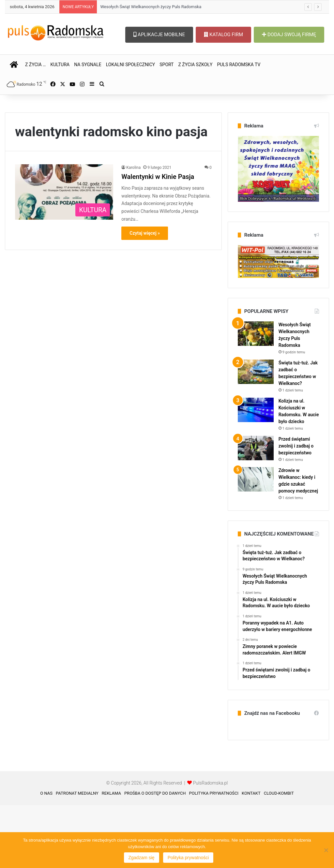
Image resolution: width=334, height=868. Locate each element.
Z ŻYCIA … (35, 65)
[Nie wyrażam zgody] (326, 850)
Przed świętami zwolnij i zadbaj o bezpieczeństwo (296, 509)
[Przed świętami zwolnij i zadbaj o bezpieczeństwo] (256, 511)
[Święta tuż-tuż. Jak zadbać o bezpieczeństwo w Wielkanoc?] (256, 435)
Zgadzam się (142, 858)
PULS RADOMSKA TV (239, 65)
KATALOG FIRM (223, 35)
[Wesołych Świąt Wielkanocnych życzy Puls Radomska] (256, 397)
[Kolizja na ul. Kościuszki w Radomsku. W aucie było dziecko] (256, 473)
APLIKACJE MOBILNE (159, 35)
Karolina (133, 230)
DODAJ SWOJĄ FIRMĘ (289, 35)
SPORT (167, 65)
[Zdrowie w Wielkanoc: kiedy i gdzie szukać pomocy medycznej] (256, 542)
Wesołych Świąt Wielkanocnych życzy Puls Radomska (151, 7)
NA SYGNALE (88, 65)
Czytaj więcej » (145, 296)
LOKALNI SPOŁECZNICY (131, 65)
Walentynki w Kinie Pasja (158, 240)
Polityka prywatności (188, 858)
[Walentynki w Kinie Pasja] (64, 255)
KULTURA (60, 65)
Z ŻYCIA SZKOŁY (195, 65)
